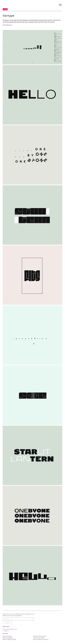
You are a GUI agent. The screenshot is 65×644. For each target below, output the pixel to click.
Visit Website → (8, 25)
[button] (60, 5)
